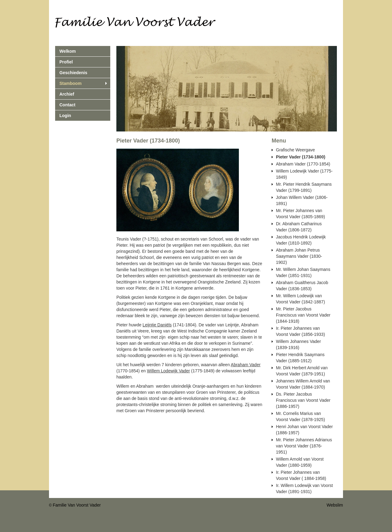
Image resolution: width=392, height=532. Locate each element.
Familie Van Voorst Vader (77, 505)
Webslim (335, 505)
